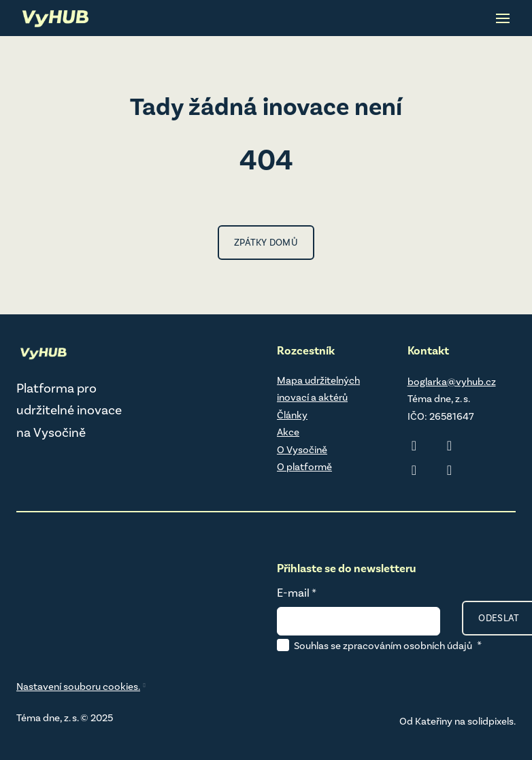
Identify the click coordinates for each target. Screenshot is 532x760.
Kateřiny (434, 721)
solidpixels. (492, 721)
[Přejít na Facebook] (414, 470)
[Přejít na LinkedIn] (414, 446)
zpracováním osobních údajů (408, 646)
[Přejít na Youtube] (450, 470)
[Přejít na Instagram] (450, 446)
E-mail (297, 593)
